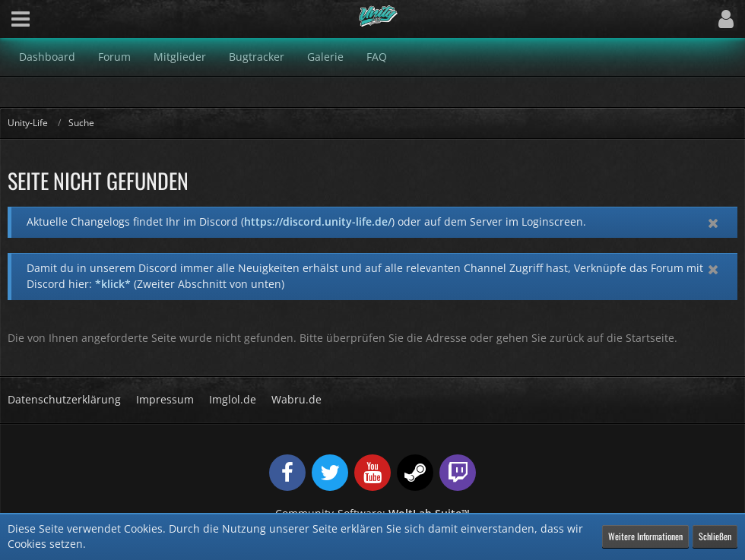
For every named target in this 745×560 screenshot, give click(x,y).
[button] (21, 19)
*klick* (113, 284)
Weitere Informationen (645, 536)
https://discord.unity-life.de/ (318, 221)
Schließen (715, 536)
